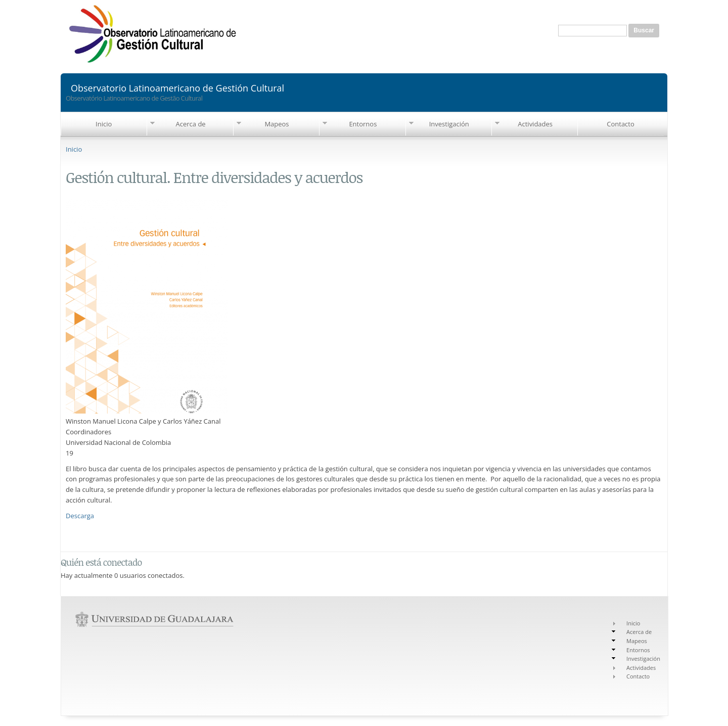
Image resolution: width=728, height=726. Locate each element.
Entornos (363, 124)
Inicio (104, 124)
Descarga (80, 516)
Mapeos (277, 124)
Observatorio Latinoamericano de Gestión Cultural (177, 87)
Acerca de (191, 124)
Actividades (535, 124)
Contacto (621, 124)
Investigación (449, 124)
